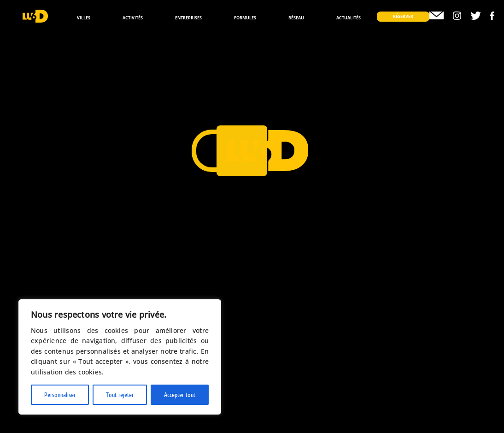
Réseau (296, 18)
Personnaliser (60, 395)
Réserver (403, 16)
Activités (133, 18)
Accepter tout (180, 395)
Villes (84, 18)
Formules (245, 18)
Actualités (349, 18)
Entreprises (188, 18)
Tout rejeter (120, 395)
